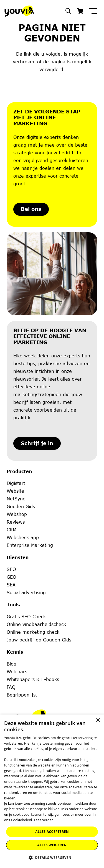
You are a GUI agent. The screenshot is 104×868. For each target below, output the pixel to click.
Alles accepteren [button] (52, 832)
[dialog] (52, 791)
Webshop (17, 514)
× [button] (98, 720)
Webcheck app (23, 537)
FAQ (11, 687)
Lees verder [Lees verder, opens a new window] (43, 820)
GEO (12, 577)
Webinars (17, 672)
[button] (68, 11)
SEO (11, 569)
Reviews (16, 522)
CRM (12, 530)
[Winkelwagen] (80, 11)
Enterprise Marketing (30, 545)
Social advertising (26, 592)
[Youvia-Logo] (19, 11)
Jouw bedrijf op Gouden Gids (39, 640)
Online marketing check (33, 632)
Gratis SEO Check (26, 617)
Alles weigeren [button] (52, 845)
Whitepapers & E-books (33, 679)
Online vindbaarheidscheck (36, 624)
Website (15, 491)
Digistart (16, 483)
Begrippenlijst (22, 695)
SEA (11, 585)
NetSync (16, 499)
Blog (12, 664)
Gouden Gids (21, 506)
